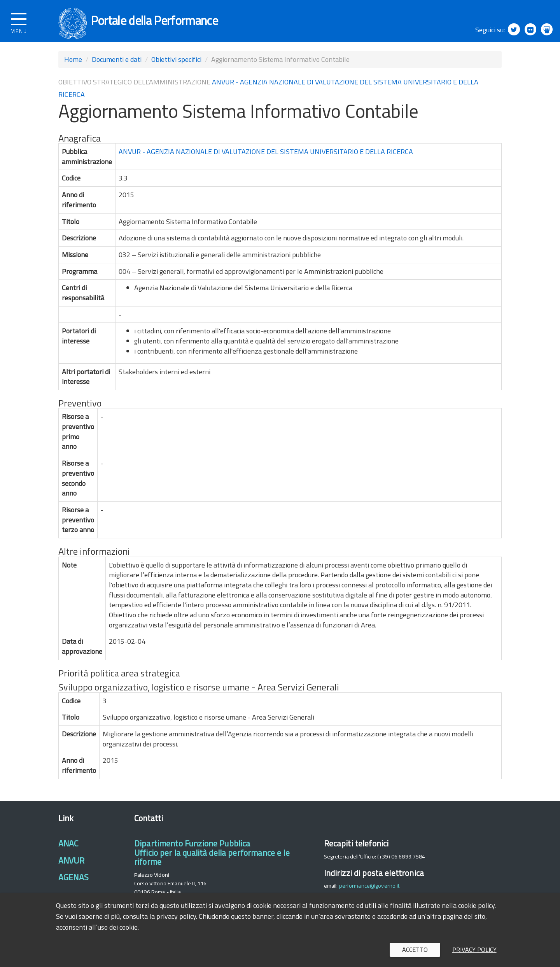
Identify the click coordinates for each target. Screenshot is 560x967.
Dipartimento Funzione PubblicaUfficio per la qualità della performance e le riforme (212, 860)
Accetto (415, 949)
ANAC (68, 851)
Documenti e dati (117, 67)
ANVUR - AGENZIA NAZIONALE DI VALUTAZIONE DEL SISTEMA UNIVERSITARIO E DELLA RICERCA (266, 159)
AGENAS (73, 885)
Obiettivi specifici (176, 67)
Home (73, 67)
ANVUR (71, 868)
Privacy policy (474, 949)
